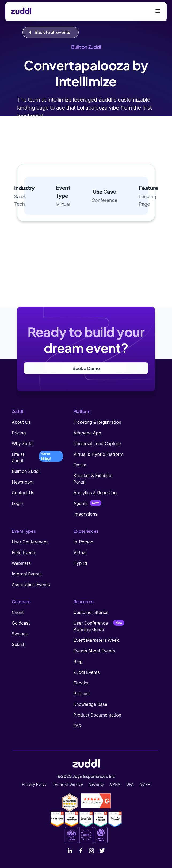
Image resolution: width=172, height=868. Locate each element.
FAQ (78, 726)
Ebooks (81, 683)
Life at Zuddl (18, 457)
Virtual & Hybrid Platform (99, 454)
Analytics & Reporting (95, 493)
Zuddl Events (87, 672)
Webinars (21, 563)
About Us (21, 422)
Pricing (19, 433)
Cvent (18, 612)
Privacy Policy (34, 784)
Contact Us (23, 493)
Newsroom (23, 482)
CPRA (115, 784)
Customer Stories (91, 612)
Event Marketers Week (96, 640)
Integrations (86, 514)
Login (17, 503)
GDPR (145, 784)
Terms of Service (68, 784)
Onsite (80, 465)
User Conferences (30, 542)
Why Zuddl (23, 443)
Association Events (31, 585)
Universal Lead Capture (97, 443)
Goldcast (21, 623)
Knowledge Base (90, 704)
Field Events (24, 552)
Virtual (80, 552)
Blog (78, 661)
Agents (81, 503)
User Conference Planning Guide (91, 626)
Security (96, 784)
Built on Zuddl (26, 471)
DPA (130, 784)
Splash (19, 644)
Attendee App (87, 433)
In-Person (83, 542)
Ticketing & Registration (98, 422)
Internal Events (27, 574)
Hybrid (80, 563)
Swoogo (20, 634)
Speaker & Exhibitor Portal (93, 479)
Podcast (82, 694)
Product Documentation (98, 715)
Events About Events (94, 651)
